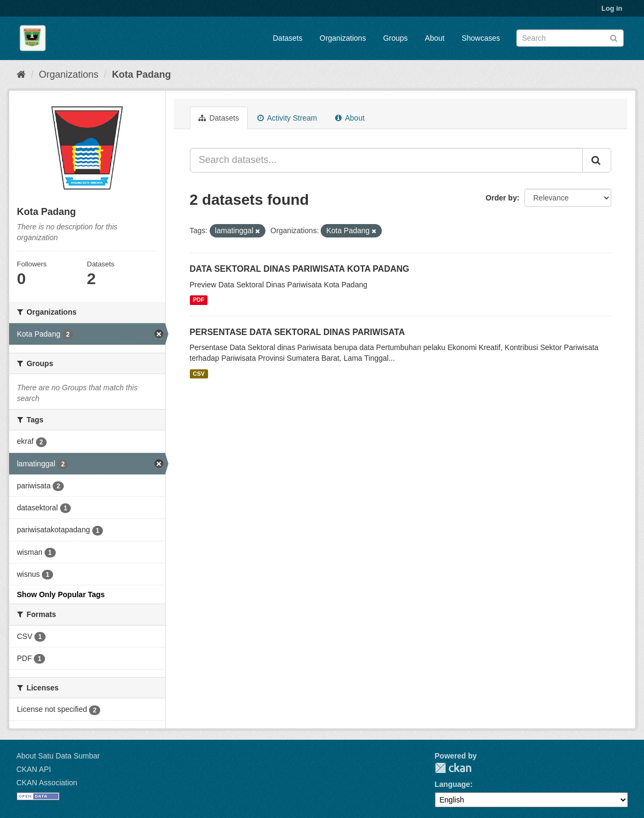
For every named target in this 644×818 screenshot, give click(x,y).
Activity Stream (287, 118)
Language (453, 784)
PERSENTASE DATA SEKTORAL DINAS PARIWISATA (298, 332)
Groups (395, 38)
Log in (612, 8)
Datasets (288, 38)
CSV (199, 374)
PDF (199, 300)
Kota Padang (142, 75)
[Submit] (614, 37)
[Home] (21, 75)
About (435, 38)
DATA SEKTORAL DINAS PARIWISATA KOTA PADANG (300, 269)
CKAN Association (47, 783)
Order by (501, 198)
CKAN (453, 768)
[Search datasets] (570, 38)
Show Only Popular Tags (61, 594)
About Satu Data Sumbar (58, 756)
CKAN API (34, 769)
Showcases (481, 38)
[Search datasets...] (386, 160)
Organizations (343, 38)
